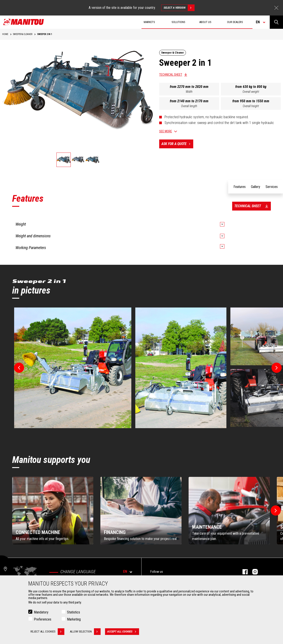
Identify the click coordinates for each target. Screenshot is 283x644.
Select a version (179, 8)
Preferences (43, 619)
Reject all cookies (47, 632)
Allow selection (85, 632)
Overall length (189, 106)
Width (189, 92)
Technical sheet (171, 75)
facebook (243, 572)
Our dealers (235, 22)
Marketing (74, 619)
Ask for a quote (177, 144)
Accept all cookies (123, 632)
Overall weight (251, 92)
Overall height (251, 106)
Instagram (253, 572)
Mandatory (41, 612)
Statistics (74, 612)
